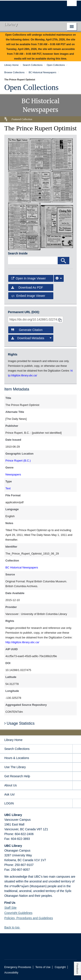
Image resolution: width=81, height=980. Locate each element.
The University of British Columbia (30, 9)
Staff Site (10, 908)
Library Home (13, 740)
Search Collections (17, 749)
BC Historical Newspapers (22, 567)
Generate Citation (27, 330)
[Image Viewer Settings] (59, 278)
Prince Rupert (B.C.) (18, 461)
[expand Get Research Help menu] (77, 776)
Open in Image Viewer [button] (29, 278)
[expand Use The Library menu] (77, 767)
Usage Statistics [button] (19, 723)
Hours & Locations (17, 758)
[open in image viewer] (19, 154)
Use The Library (15, 767)
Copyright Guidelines (18, 913)
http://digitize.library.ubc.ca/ (22, 642)
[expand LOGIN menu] (77, 803)
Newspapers (13, 474)
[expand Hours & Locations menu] (77, 758)
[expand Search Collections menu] (77, 749)
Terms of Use (43, 967)
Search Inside (18, 253)
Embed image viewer (28, 296)
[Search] (64, 261)
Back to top (14, 927)
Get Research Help (17, 776)
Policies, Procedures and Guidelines (29, 918)
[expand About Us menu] (77, 785)
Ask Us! (10, 794)
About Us (11, 785)
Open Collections (31, 87)
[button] (22, 927)
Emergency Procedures (18, 967)
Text (8, 488)
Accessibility (11, 973)
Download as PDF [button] (27, 287)
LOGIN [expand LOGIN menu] (9, 803)
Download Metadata (31, 338)
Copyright (60, 967)
